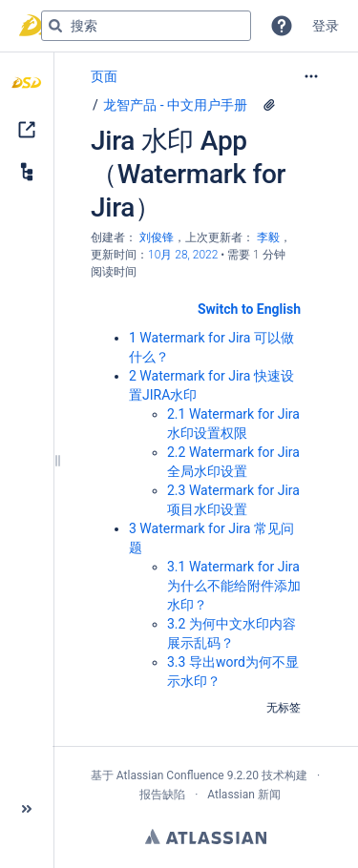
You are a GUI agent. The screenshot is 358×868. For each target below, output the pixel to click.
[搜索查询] (146, 26)
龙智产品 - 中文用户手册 (175, 105)
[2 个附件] (269, 105)
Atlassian (206, 837)
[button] (282, 26)
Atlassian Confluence (170, 775)
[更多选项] (311, 76)
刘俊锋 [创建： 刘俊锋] (157, 238)
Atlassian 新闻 (244, 795)
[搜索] (55, 26)
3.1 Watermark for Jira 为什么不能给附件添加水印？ (234, 586)
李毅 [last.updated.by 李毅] (268, 238)
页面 (104, 76)
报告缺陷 (162, 795)
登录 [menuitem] (326, 26)
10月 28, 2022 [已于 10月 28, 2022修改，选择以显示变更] (183, 255)
